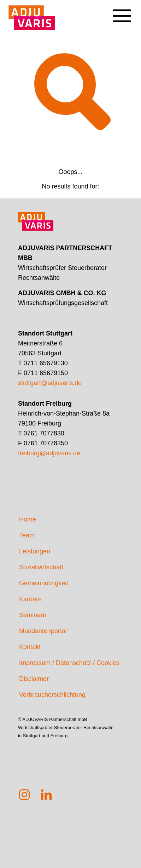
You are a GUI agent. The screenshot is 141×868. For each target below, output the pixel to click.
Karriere (30, 599)
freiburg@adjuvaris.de (49, 453)
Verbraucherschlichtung (52, 695)
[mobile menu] (122, 11)
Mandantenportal (43, 631)
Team (27, 535)
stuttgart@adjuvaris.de (50, 383)
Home (28, 519)
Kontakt (30, 647)
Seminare (33, 615)
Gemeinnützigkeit (44, 583)
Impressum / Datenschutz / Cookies (69, 663)
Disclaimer (34, 679)
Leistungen (35, 551)
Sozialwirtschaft (41, 567)
